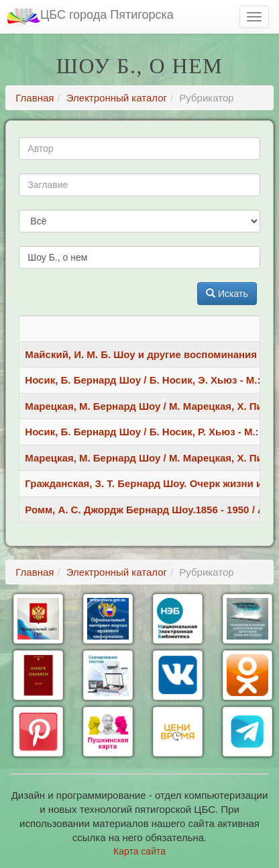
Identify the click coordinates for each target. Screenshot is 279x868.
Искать (227, 294)
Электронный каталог (117, 98)
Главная (35, 98)
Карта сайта (139, 851)
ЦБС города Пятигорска (90, 16)
